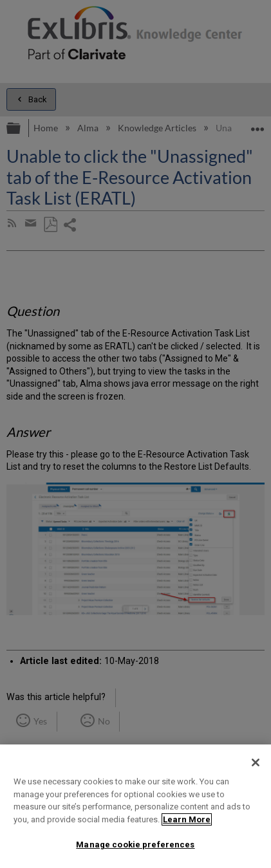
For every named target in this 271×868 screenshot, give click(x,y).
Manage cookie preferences (135, 845)
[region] (135, 806)
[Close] (256, 762)
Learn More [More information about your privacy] (187, 819)
